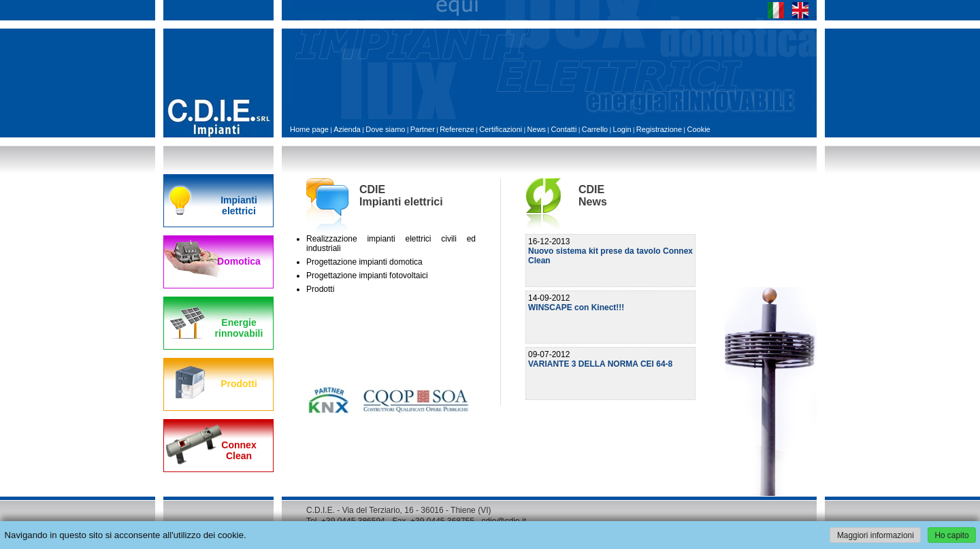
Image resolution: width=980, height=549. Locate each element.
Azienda (347, 129)
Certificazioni (501, 129)
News (537, 129)
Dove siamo (385, 129)
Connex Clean (239, 450)
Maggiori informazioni (876, 535)
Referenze (457, 129)
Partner (423, 129)
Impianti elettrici (239, 205)
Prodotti (239, 384)
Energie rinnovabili (239, 328)
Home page (309, 129)
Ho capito (951, 535)
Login (622, 129)
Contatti (563, 129)
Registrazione (659, 129)
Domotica (239, 261)
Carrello (595, 129)
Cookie (698, 129)
